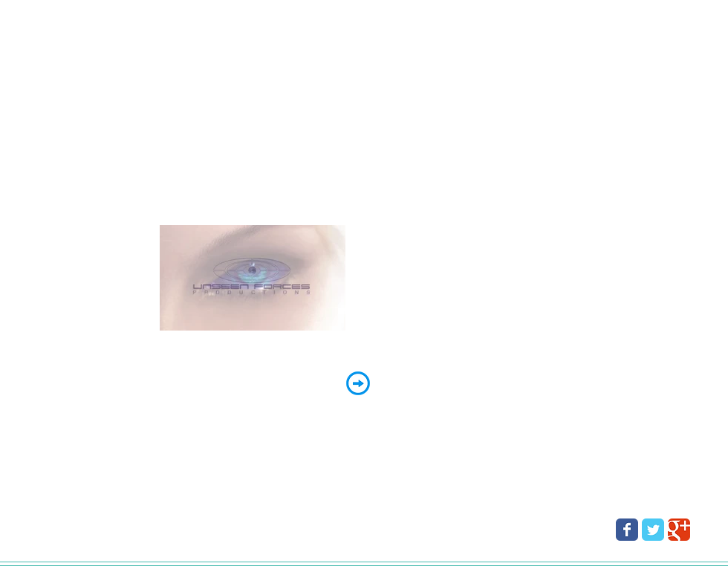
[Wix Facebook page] (627, 530)
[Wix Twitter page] (653, 530)
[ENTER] (358, 383)
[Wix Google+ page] (679, 530)
